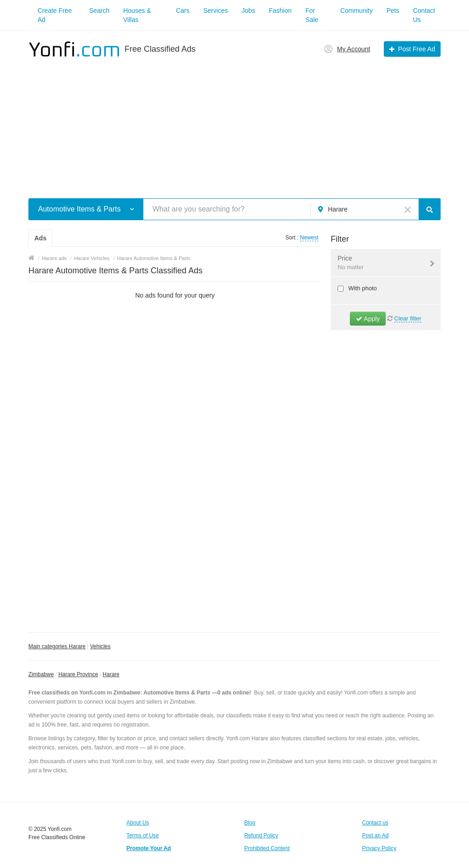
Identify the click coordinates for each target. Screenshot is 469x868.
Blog (250, 823)
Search (99, 11)
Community (357, 11)
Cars (183, 11)
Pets (393, 11)
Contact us (375, 823)
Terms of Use (143, 835)
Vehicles (101, 646)
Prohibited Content (267, 848)
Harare (111, 674)
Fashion (280, 11)
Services (216, 11)
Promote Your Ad (149, 848)
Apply (368, 319)
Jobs (248, 11)
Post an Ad (376, 835)
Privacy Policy (379, 848)
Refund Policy (261, 835)
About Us (138, 823)
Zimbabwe (41, 674)
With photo (362, 288)
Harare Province (78, 674)
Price (380, 263)
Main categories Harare (57, 646)
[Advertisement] (234, 123)
